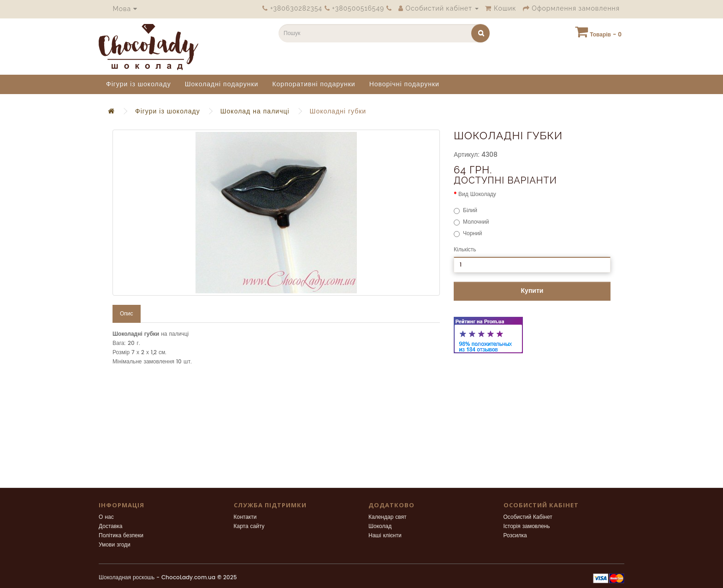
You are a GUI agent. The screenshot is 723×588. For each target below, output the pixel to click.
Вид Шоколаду (477, 194)
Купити (532, 291)
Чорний (468, 234)
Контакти (245, 517)
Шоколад (380, 526)
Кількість (465, 250)
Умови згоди (115, 545)
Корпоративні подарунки (314, 84)
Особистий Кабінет (528, 517)
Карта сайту (249, 526)
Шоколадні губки (338, 111)
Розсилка (515, 536)
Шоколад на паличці (255, 111)
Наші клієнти (385, 536)
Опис (127, 314)
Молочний (471, 222)
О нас (106, 517)
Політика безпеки (121, 536)
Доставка (111, 526)
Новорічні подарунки (404, 84)
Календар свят (388, 517)
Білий (465, 211)
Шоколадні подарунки (222, 84)
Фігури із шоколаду (139, 84)
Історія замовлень (527, 526)
